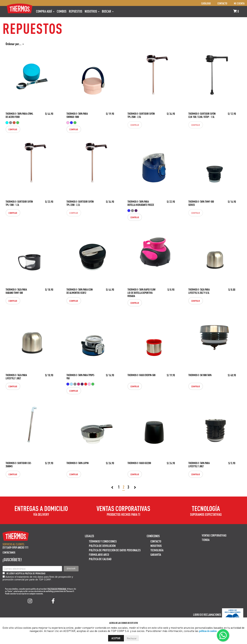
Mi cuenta (239, 3)
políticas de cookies (208, 631)
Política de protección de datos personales (115, 550)
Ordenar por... (15, 44)
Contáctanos (9, 552)
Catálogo (206, 3)
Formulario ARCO (99, 554)
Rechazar (132, 638)
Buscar (108, 11)
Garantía (156, 554)
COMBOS (62, 11)
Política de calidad (100, 559)
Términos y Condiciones (103, 541)
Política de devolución (102, 546)
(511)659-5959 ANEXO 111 (15, 547)
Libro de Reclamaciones (207, 614)
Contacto (222, 3)
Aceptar (116, 638)
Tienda (206, 540)
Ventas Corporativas (214, 535)
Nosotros (92, 11)
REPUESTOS (76, 11)
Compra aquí (45, 11)
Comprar (13, 129)
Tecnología (157, 550)
